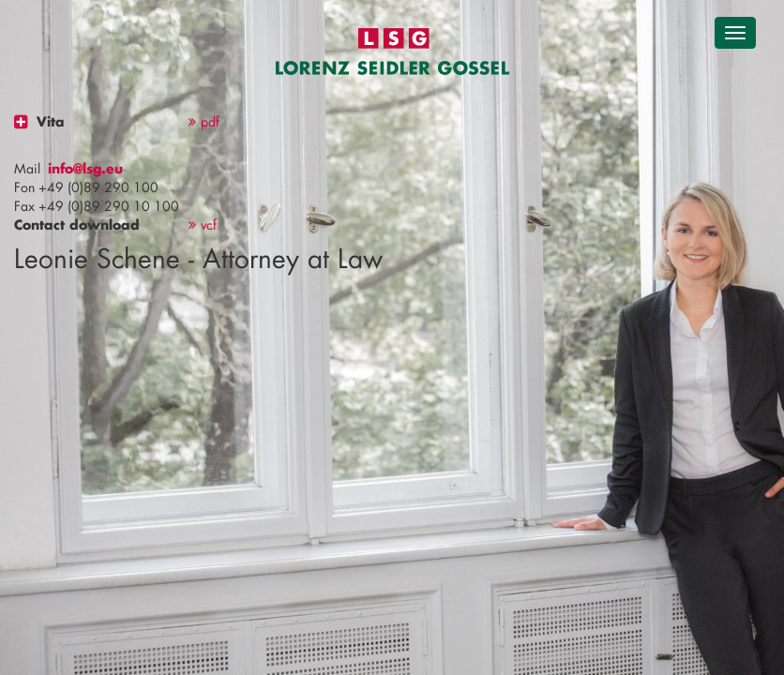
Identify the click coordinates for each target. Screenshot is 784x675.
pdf (204, 121)
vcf (203, 225)
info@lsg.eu (85, 168)
